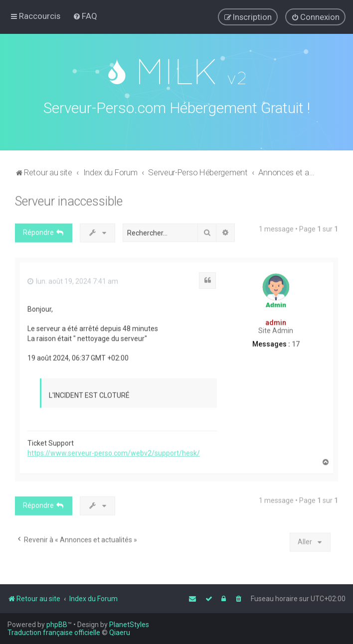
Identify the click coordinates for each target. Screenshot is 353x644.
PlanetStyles (129, 625)
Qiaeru (120, 633)
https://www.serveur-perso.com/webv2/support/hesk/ (114, 451)
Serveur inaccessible (69, 199)
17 (296, 342)
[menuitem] (85, 16)
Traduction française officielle (54, 633)
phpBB (57, 625)
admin (276, 320)
